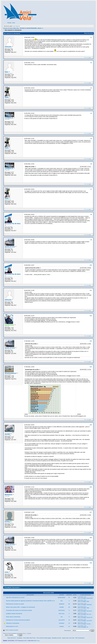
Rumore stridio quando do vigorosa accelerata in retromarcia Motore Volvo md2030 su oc (30, 601)
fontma (7, 521)
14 (69, 623)
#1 (91, 37)
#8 (91, 214)
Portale (9, 23)
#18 (91, 538)
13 (69, 620)
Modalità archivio (57, 638)
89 (69, 604)
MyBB (25, 641)
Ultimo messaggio (82, 598)
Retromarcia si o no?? (12, 626)
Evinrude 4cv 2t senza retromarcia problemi (18, 620)
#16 (91, 487)
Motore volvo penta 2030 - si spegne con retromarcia (20, 607)
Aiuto (14, 23)
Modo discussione (89, 33)
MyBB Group (36, 641)
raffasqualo (89, 605)
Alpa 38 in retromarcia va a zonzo (15, 598)
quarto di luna (10, 247)
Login (14, 26)
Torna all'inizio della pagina (44, 638)
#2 (91, 63)
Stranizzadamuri (11, 373)
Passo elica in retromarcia (13, 617)
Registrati (18, 26)
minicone (8, 47)
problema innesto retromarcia (14, 614)
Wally (7, 97)
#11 (91, 290)
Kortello (62, 607)
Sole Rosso (62, 610)
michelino (62, 623)
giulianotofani (62, 598)
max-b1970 (62, 620)
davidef (7, 434)
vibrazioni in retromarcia (13, 623)
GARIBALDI (9, 118)
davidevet (62, 604)
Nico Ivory (62, 614)
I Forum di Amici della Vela (11, 28)
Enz (62, 601)
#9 (91, 240)
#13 (91, 341)
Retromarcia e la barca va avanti (15, 604)
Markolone (9, 495)
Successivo (16, 587)
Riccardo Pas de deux (13, 224)
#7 (91, 189)
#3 (91, 88)
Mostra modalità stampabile (12, 630)
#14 (91, 367)
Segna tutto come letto (68, 638)
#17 (91, 512)
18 (69, 607)
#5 (91, 139)
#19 (91, 563)
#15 (91, 425)
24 (69, 598)
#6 (91, 164)
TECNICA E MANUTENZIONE (28, 28)
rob (62, 617)
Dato (6, 72)
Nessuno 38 (89, 617)
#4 (91, 113)
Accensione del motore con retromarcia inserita (19, 610)
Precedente (8, 587)
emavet (62, 626)
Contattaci (19, 638)
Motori (40, 28)
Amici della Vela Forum (29, 638)
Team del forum (12, 638)
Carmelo (89, 624)
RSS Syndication (80, 638)
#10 (91, 265)
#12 (91, 316)
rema (7, 572)
